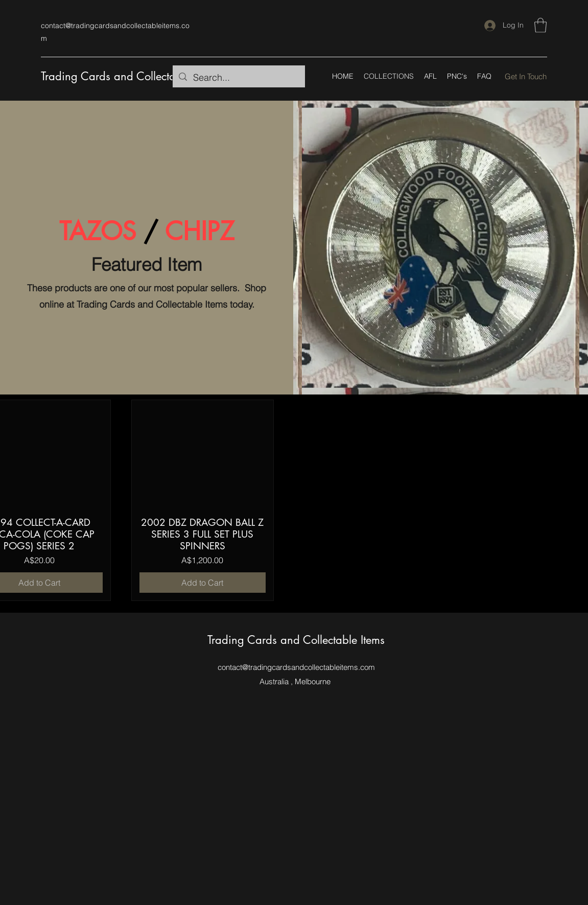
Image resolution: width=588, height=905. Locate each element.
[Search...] (238, 78)
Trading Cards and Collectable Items (130, 76)
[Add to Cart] (203, 583)
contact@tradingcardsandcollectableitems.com (296, 667)
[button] (540, 25)
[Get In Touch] (526, 76)
